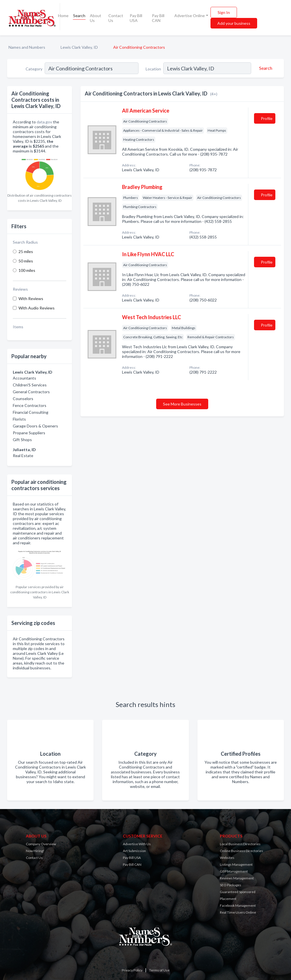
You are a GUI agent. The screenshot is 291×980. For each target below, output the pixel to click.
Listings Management (236, 864)
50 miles (26, 261)
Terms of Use (159, 970)
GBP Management (234, 871)
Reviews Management (237, 878)
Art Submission (134, 851)
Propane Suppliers (29, 433)
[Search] (265, 68)
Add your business (234, 23)
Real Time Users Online (238, 912)
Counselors (23, 399)
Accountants (24, 378)
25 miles (26, 251)
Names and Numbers (27, 47)
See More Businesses (182, 404)
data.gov (44, 122)
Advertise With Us (137, 844)
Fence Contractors (30, 405)
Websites (227, 858)
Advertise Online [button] (190, 16)
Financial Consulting (31, 412)
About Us (96, 18)
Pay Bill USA (136, 18)
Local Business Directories (240, 844)
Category (34, 69)
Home (63, 16)
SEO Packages (231, 885)
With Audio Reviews (37, 308)
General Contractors (31, 392)
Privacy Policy (132, 970)
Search (79, 16)
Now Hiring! (35, 851)
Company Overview (41, 844)
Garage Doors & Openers (35, 426)
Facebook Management (238, 905)
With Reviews (31, 299)
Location (153, 69)
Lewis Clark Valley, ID (79, 47)
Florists (19, 419)
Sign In (224, 12)
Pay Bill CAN (158, 18)
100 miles (27, 270)
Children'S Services (30, 385)
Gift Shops (22, 440)
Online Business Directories (242, 851)
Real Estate (23, 456)
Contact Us (116, 18)
